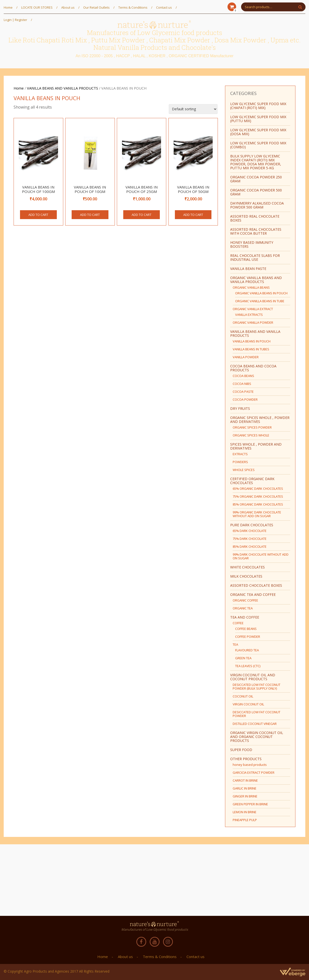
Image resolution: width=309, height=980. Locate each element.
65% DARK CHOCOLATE (250, 531)
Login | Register (15, 20)
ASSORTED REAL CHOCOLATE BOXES (255, 218)
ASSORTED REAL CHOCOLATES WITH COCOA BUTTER (256, 231)
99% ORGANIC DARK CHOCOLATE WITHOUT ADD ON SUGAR (257, 514)
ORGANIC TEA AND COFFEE (253, 594)
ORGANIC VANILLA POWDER (253, 322)
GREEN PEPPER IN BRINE (250, 804)
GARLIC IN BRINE (245, 788)
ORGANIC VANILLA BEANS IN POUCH (261, 293)
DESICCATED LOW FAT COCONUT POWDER (257, 714)
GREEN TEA (243, 658)
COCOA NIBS (242, 384)
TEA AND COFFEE (245, 617)
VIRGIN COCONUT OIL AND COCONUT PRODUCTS (253, 677)
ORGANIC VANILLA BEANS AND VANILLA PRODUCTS (256, 280)
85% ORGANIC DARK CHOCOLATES (258, 504)
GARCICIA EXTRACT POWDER (254, 773)
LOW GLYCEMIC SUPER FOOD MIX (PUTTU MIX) (258, 119)
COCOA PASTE (243, 392)
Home (8, 7)
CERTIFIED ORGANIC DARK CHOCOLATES (252, 481)
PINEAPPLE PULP (245, 820)
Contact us (164, 7)
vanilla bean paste (248, 269)
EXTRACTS (240, 454)
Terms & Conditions (133, 7)
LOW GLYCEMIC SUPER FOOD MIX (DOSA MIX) (258, 132)
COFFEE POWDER (248, 637)
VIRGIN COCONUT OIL (248, 704)
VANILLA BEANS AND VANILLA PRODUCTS (62, 88)
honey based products (250, 765)
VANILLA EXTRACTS (249, 315)
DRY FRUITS (240, 408)
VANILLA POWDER (246, 357)
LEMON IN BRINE (245, 812)
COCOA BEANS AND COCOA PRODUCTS (253, 368)
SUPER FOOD (241, 750)
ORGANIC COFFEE (245, 600)
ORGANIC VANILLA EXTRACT (253, 309)
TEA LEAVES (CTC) (248, 666)
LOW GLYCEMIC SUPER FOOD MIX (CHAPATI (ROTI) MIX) (258, 106)
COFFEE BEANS (246, 629)
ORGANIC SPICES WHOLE (251, 435)
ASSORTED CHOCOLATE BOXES (256, 585)
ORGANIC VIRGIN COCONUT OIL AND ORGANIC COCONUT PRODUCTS (257, 737)
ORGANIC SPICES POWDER (252, 427)
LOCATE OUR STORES (37, 7)
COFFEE (238, 623)
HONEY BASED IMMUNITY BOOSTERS (252, 244)
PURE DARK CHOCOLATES (252, 525)
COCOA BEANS (243, 376)
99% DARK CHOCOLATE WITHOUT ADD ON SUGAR (261, 556)
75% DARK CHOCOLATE (250, 539)
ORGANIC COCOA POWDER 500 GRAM (256, 192)
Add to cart (38, 215)
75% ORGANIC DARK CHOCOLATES (258, 496)
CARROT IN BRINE (245, 780)
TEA (235, 644)
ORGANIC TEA (243, 608)
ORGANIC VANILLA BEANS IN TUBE (260, 301)
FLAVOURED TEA (247, 650)
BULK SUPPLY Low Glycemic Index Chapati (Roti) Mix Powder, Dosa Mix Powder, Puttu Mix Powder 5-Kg (256, 162)
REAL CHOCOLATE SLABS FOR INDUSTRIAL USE (255, 257)
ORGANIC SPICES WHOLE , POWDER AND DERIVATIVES (260, 420)
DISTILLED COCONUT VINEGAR (255, 724)
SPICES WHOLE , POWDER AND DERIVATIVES (256, 446)
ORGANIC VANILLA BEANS (251, 287)
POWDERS (240, 462)
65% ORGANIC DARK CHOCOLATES (258, 489)
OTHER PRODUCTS (246, 759)
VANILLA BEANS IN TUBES (251, 349)
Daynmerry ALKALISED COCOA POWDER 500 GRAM (257, 205)
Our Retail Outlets (96, 7)
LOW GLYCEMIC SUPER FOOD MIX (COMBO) (258, 145)
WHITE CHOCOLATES (247, 567)
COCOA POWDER (245, 399)
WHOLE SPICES (244, 470)
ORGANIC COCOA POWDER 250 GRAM (256, 179)
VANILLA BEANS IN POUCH (252, 341)
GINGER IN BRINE (245, 796)
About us (68, 7)
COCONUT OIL (243, 696)
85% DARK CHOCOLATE (250, 547)
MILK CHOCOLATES (246, 576)
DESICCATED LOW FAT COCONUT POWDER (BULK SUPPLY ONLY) (257, 687)
